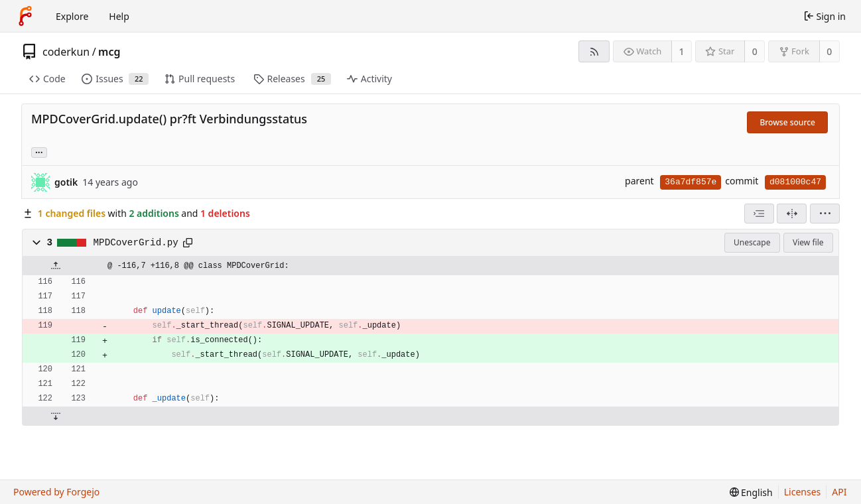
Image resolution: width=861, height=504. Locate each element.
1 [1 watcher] (682, 51)
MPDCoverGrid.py (136, 243)
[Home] (25, 16)
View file (808, 242)
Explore (72, 16)
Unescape (752, 242)
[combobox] (759, 214)
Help (119, 16)
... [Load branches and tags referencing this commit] (39, 152)
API (839, 492)
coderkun (66, 52)
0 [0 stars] (755, 51)
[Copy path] (188, 243)
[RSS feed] (594, 51)
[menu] (825, 214)
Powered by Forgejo (56, 492)
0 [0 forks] (829, 51)
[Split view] (792, 214)
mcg (109, 52)
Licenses (803, 492)
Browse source (787, 122)
